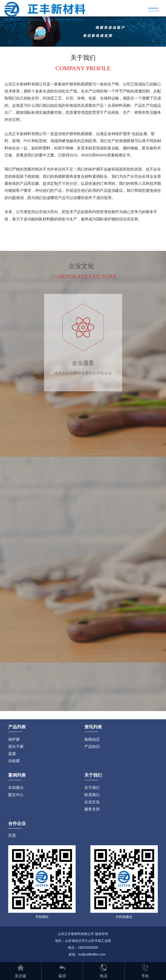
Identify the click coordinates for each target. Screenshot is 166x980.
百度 (12, 835)
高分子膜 (16, 746)
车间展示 (16, 788)
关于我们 (92, 788)
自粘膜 (14, 761)
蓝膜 (12, 754)
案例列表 (17, 775)
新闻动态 (92, 739)
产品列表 (17, 727)
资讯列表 (93, 727)
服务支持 (92, 809)
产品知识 (92, 746)
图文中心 (16, 795)
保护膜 (14, 739)
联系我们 (92, 795)
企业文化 (92, 802)
